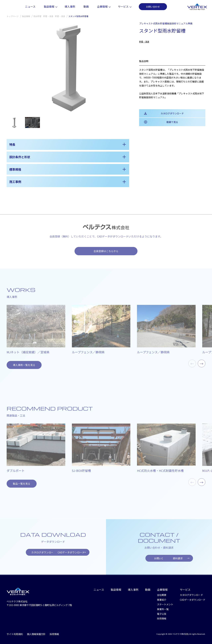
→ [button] (202, 367)
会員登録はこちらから (106, 255)
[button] (125, 68)
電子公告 (162, 612)
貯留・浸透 (144, 42)
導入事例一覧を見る (23, 368)
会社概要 (162, 593)
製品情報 (64, 6)
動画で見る (172, 122)
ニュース (45, 6)
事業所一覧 (163, 607)
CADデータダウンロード (77, 555)
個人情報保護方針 (36, 632)
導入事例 (84, 6)
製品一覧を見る (20, 486)
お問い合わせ (167, 7)
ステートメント (165, 603)
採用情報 (162, 617)
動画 (101, 6)
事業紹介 (162, 598)
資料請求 (187, 561)
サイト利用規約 (15, 632)
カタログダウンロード (172, 113)
